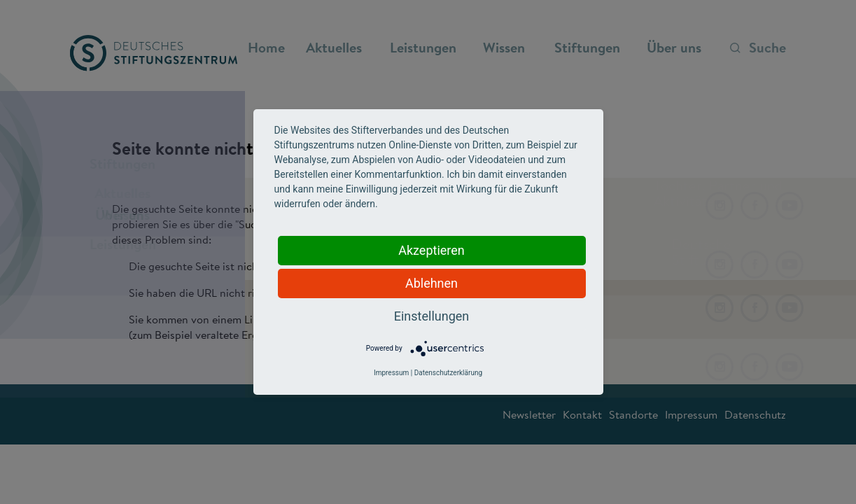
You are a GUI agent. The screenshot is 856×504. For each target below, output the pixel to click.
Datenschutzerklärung (448, 373)
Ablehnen (431, 283)
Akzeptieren (431, 250)
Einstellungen (431, 316)
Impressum (391, 373)
